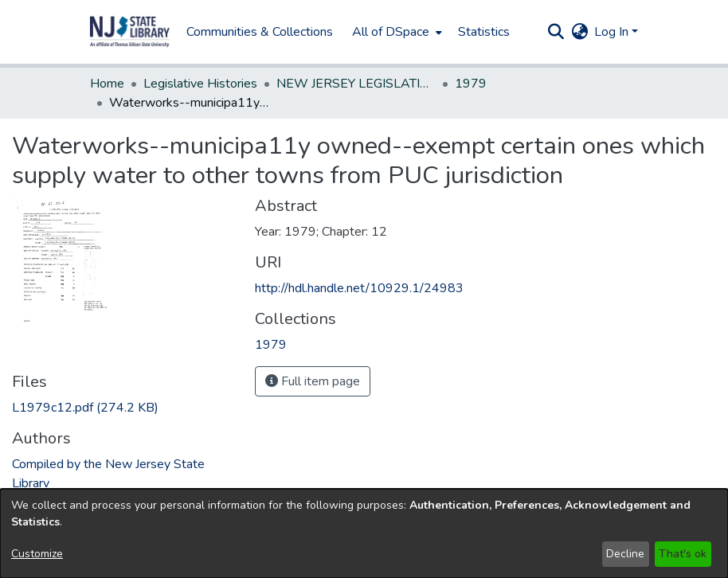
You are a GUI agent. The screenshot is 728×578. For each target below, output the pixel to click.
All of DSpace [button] (391, 32)
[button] (130, 32)
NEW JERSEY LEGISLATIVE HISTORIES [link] (356, 84)
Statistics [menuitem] (484, 32)
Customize (37, 554)
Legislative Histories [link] (200, 84)
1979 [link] (471, 84)
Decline (625, 554)
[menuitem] (395, 32)
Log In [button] (613, 32)
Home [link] (107, 84)
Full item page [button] (313, 381)
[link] (85, 408)
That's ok (683, 554)
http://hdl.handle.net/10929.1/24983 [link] (359, 288)
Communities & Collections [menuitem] (260, 32)
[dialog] (364, 533)
